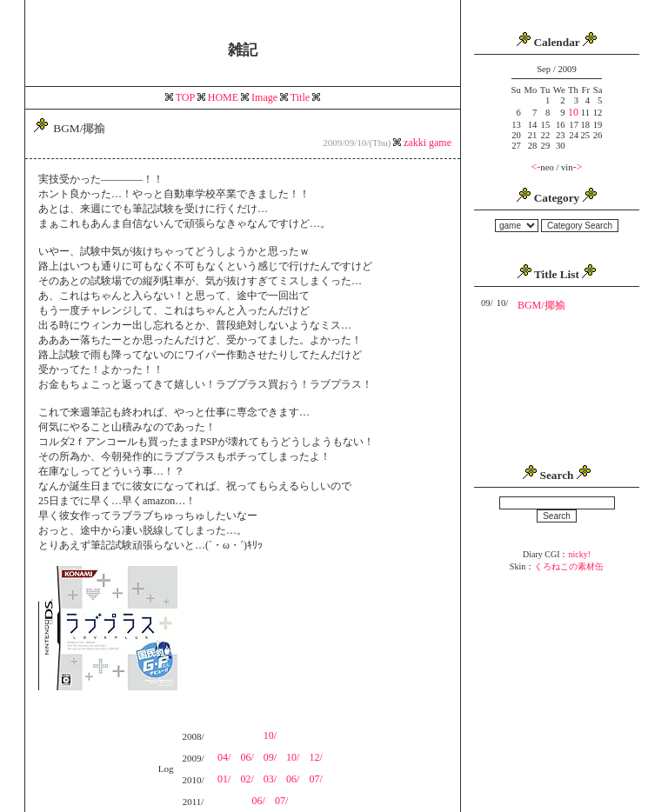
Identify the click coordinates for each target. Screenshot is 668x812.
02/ (247, 779)
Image (264, 97)
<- (536, 167)
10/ (270, 735)
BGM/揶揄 (541, 305)
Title (300, 97)
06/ (247, 757)
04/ (224, 757)
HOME (223, 97)
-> (578, 167)
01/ (224, 779)
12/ (315, 757)
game (440, 143)
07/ (315, 779)
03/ (270, 779)
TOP (185, 97)
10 (573, 112)
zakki (416, 143)
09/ (270, 757)
